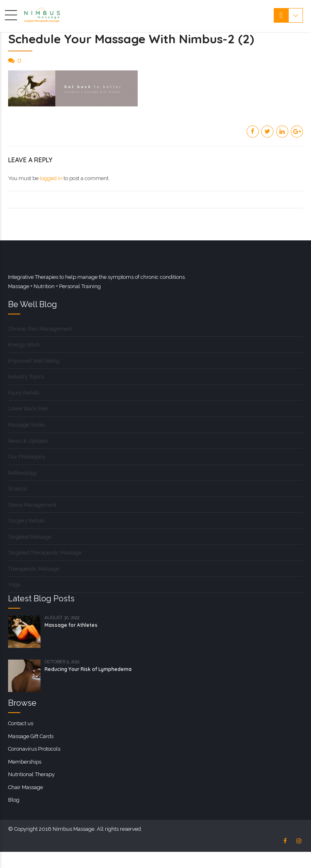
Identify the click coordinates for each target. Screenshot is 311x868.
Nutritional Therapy (31, 774)
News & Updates (28, 441)
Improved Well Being (34, 361)
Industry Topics (26, 377)
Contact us (21, 723)
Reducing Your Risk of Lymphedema (88, 669)
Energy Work (24, 345)
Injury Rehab (23, 393)
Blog (14, 800)
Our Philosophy (27, 457)
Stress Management (32, 505)
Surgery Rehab (26, 521)
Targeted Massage (30, 537)
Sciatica (17, 489)
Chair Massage (26, 787)
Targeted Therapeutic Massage (45, 553)
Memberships (25, 762)
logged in (51, 178)
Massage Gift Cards (31, 736)
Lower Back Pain (28, 409)
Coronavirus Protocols (34, 749)
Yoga (14, 585)
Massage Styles (27, 425)
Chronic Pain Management (40, 329)
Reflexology (22, 473)
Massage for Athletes (71, 625)
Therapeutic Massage (34, 569)
